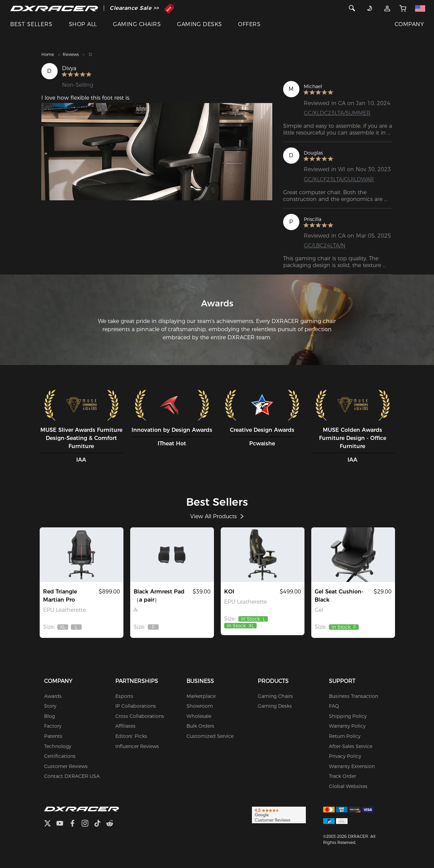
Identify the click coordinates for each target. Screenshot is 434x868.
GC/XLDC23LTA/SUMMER (337, 113)
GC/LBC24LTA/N (325, 246)
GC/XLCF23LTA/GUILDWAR (339, 179)
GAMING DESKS (200, 24)
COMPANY (409, 24)
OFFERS (249, 24)
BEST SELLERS (31, 24)
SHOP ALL (83, 24)
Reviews (71, 54)
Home (48, 54)
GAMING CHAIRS (137, 24)
